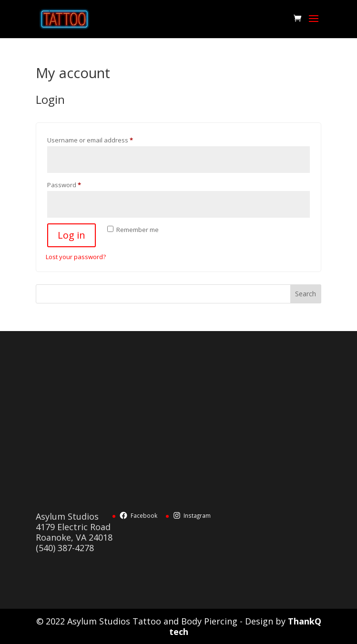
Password (77, 184)
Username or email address (103, 139)
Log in (71, 235)
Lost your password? (76, 257)
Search (306, 294)
